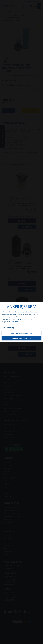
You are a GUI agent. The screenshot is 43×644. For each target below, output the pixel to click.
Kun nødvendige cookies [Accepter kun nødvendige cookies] (22, 333)
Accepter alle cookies (21, 338)
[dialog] (21, 322)
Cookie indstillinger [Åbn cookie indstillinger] (8, 328)
